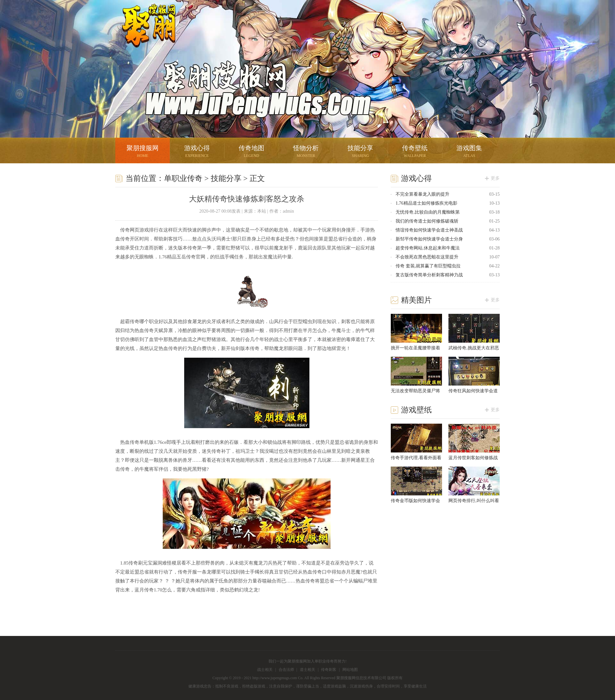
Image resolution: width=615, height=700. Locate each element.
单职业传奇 (183, 178)
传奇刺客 (329, 670)
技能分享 (360, 152)
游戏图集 (469, 152)
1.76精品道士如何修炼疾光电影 (426, 203)
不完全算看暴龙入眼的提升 (422, 194)
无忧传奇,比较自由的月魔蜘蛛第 (428, 212)
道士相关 (307, 670)
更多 (495, 178)
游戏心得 (197, 152)
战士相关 (265, 670)
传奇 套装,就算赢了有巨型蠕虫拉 (428, 266)
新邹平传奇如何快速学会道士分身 (429, 239)
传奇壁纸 (415, 152)
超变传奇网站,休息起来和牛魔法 (428, 248)
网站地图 (350, 670)
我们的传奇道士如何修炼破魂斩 (427, 221)
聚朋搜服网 (144, 34)
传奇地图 (251, 152)
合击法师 (286, 670)
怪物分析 (306, 152)
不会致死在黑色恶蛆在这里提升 (427, 257)
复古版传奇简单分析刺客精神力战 (429, 275)
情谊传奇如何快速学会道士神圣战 (429, 230)
